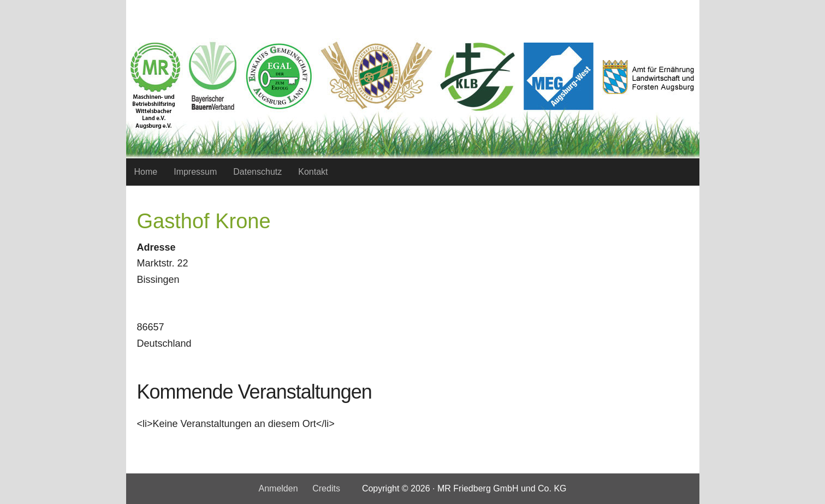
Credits (326, 488)
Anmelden (278, 488)
